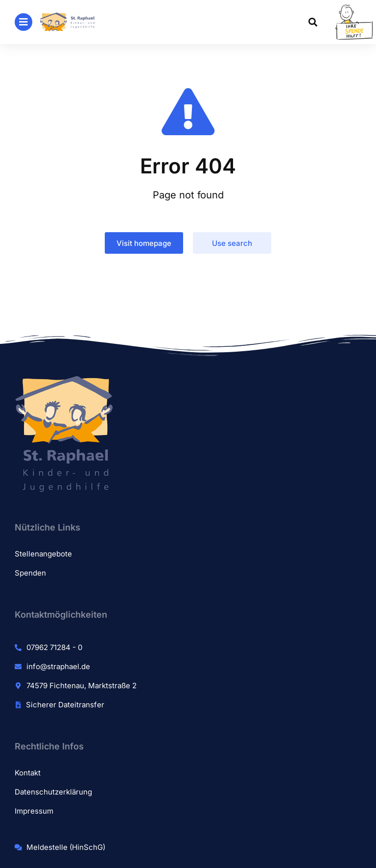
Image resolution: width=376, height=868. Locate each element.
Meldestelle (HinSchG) (66, 847)
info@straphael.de (58, 666)
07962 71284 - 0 (54, 647)
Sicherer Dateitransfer (65, 705)
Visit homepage (144, 243)
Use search (232, 243)
